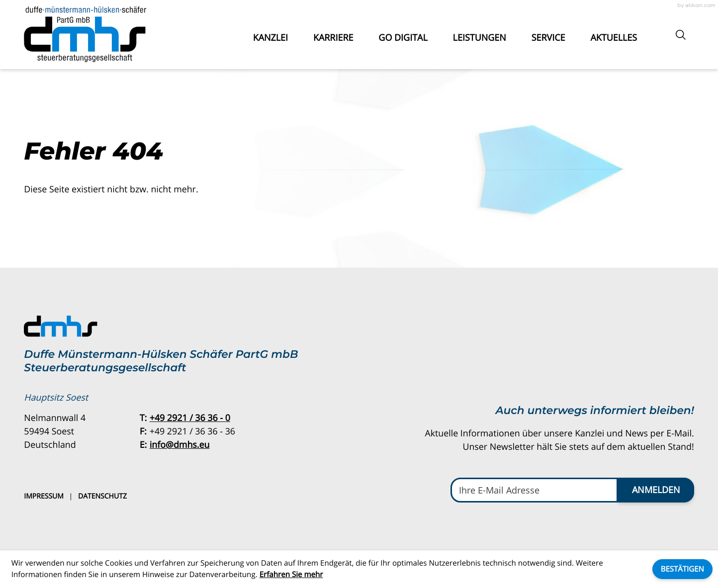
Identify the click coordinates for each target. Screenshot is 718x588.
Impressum (44, 496)
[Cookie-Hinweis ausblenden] (682, 569)
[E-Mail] (534, 490)
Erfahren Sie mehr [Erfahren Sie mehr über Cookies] (291, 575)
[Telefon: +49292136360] (190, 418)
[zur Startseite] (85, 34)
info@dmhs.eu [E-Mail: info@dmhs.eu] (180, 445)
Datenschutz (102, 496)
